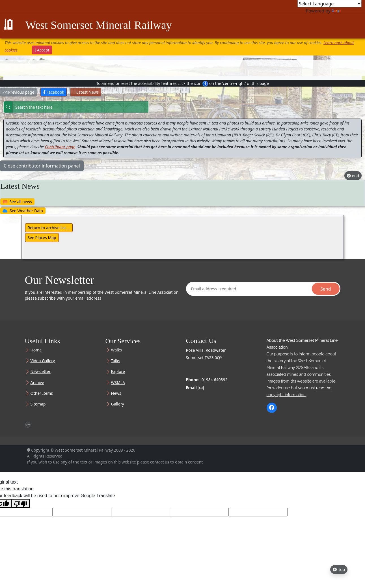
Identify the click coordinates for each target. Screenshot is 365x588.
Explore (118, 372)
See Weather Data (23, 211)
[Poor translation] (21, 504)
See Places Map (42, 238)
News (116, 393)
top (339, 569)
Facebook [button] (54, 92)
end (353, 176)
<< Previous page (18, 92)
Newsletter (41, 372)
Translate (347, 11)
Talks (116, 361)
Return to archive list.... (49, 228)
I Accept (42, 50)
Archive (37, 383)
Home (36, 350)
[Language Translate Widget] (330, 4)
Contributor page (60, 147)
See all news (17, 202)
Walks (116, 350)
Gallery (118, 404)
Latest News (86, 92)
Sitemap (38, 404)
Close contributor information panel (42, 166)
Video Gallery (43, 361)
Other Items (42, 393)
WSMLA (118, 383)
